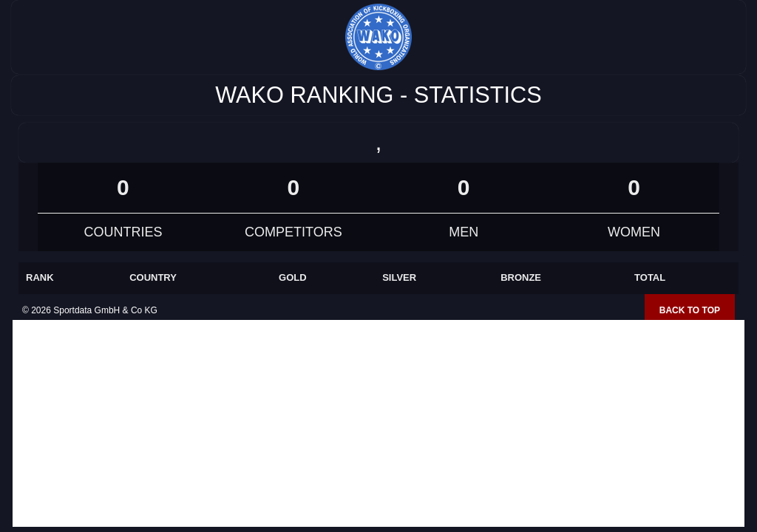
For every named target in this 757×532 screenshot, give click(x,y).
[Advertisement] (378, 423)
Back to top (690, 310)
